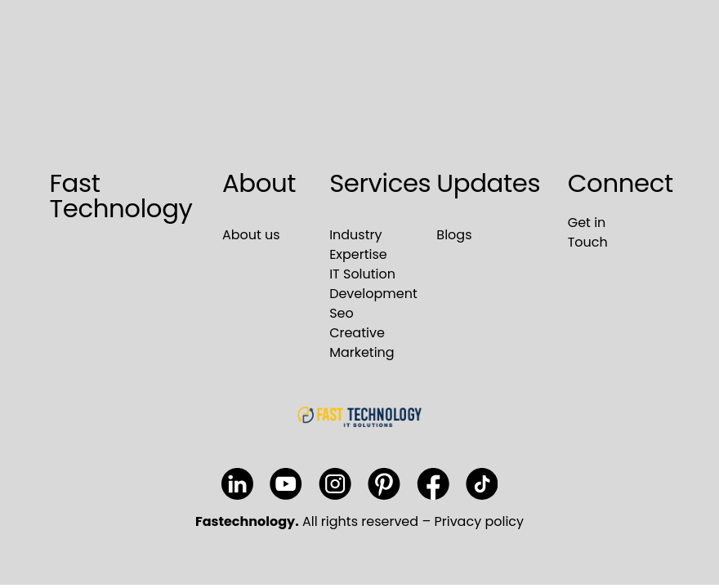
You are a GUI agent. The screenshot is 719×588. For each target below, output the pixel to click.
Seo (342, 313)
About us (251, 235)
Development (373, 294)
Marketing (362, 352)
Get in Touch (588, 232)
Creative (357, 333)
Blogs (454, 235)
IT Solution (362, 274)
